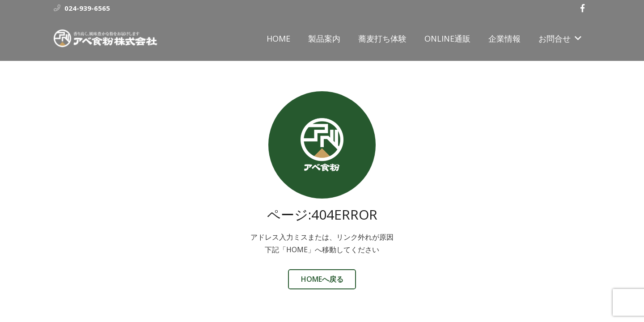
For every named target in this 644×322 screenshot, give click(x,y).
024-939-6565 (87, 8)
